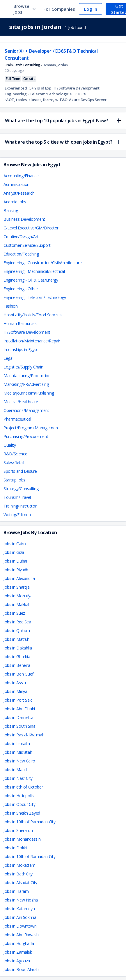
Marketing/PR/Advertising (26, 384)
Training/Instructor (20, 506)
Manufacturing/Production (27, 376)
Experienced (16, 88)
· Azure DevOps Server (87, 100)
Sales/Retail (14, 462)
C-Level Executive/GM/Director (31, 228)
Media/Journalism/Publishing (29, 393)
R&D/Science (15, 454)
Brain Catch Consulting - (24, 65)
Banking (11, 210)
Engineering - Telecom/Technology (35, 297)
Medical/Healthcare (21, 402)
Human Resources (20, 323)
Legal (8, 358)
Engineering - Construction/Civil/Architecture (42, 263)
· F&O (63, 100)
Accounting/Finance (21, 176)
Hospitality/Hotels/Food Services (33, 315)
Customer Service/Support (27, 245)
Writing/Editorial (17, 515)
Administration (16, 184)
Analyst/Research (19, 193)
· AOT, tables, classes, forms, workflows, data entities (32, 100)
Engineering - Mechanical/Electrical (34, 271)
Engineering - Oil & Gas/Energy (31, 280)
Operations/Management (26, 410)
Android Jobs (15, 202)
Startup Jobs (14, 480)
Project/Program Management (31, 428)
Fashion (11, 306)
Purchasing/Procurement (26, 436)
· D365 (81, 94)
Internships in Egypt (21, 350)
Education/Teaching (21, 254)
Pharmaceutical (17, 419)
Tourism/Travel (17, 497)
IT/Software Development (27, 332)
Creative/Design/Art (21, 237)
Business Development (24, 219)
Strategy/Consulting (21, 489)
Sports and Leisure (20, 471)
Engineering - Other (21, 289)
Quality (10, 445)
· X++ (72, 94)
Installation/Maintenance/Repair (32, 341)
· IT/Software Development (75, 88)
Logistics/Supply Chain (23, 367)
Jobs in (15, 544)
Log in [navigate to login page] (91, 9)
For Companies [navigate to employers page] (59, 9)
